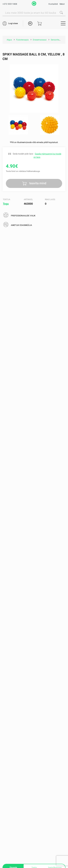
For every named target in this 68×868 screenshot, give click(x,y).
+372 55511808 (10, 4)
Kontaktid (53, 4)
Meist (62, 4)
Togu (6, 204)
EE (30, 23)
